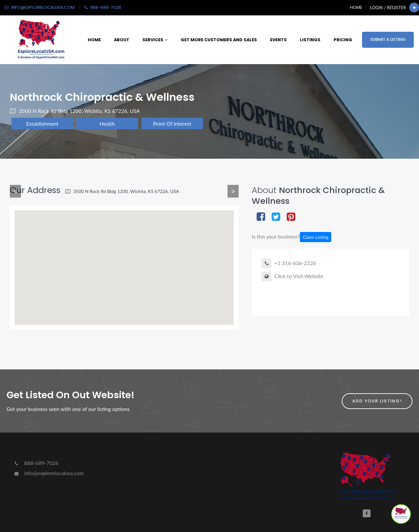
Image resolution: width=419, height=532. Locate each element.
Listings (310, 40)
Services (155, 40)
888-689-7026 (36, 463)
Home (356, 7)
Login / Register (388, 8)
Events (278, 40)
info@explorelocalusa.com (48, 473)
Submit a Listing (388, 39)
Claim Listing (316, 237)
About (122, 40)
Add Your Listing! (377, 401)
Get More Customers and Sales (219, 40)
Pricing (343, 40)
